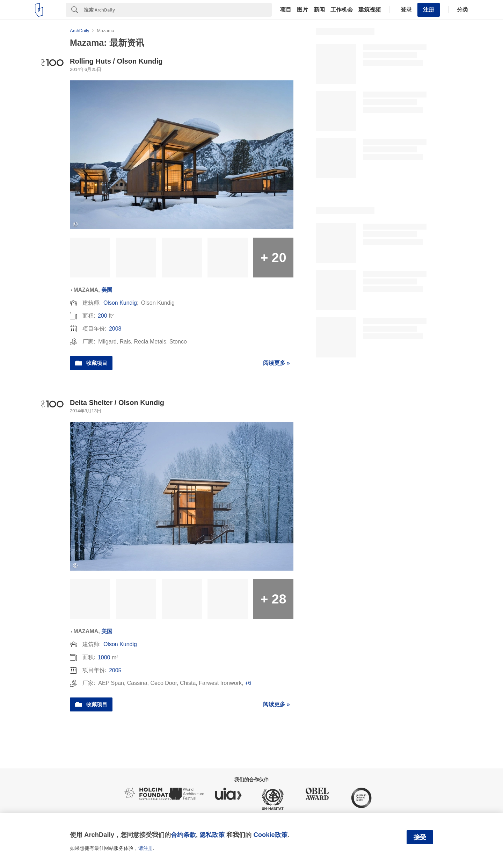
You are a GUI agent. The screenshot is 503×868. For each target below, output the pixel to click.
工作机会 (342, 10)
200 (103, 316)
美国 (107, 290)
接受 (420, 837)
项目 (286, 10)
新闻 (319, 10)
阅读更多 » (276, 363)
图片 (302, 10)
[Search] (178, 10)
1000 (104, 657)
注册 (429, 10)
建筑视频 (370, 10)
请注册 (146, 848)
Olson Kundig (120, 303)
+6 (248, 683)
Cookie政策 (270, 835)
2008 (115, 329)
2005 (115, 670)
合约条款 (183, 835)
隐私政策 (212, 835)
